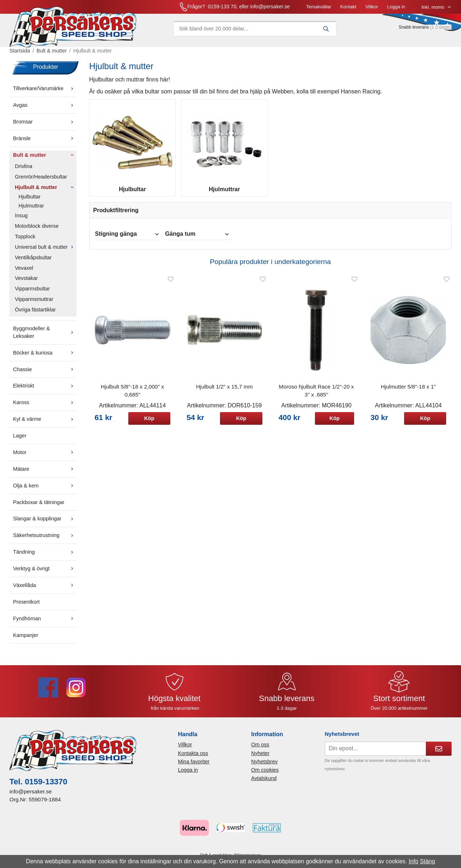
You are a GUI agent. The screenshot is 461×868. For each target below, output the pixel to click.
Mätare (45, 474)
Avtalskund (264, 783)
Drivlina (24, 171)
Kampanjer (26, 640)
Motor (45, 457)
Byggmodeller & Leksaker (45, 337)
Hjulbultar (30, 201)
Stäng (428, 861)
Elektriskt (45, 390)
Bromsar (45, 126)
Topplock (25, 241)
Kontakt (274, 9)
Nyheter (260, 758)
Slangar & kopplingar (45, 523)
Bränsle (45, 143)
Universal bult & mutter (46, 252)
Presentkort (26, 607)
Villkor (297, 9)
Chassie (45, 374)
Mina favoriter (194, 766)
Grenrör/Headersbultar (41, 181)
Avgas (45, 110)
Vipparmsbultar (32, 293)
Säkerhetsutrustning (45, 540)
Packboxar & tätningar (39, 507)
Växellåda (45, 590)
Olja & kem (45, 490)
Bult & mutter (45, 160)
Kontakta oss (193, 758)
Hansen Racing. (361, 96)
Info (413, 861)
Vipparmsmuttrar (34, 304)
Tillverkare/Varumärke (45, 93)
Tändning (45, 557)
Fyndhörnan (45, 623)
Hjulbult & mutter (46, 192)
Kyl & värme (45, 424)
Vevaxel (24, 272)
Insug (21, 220)
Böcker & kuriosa (45, 357)
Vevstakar (26, 283)
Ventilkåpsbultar (33, 262)
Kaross (45, 407)
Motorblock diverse (37, 231)
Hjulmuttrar (31, 210)
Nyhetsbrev (264, 766)
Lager (20, 440)
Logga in (322, 9)
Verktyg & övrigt (45, 573)
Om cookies (265, 775)
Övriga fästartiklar (35, 314)
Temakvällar (244, 9)
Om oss (260, 749)
